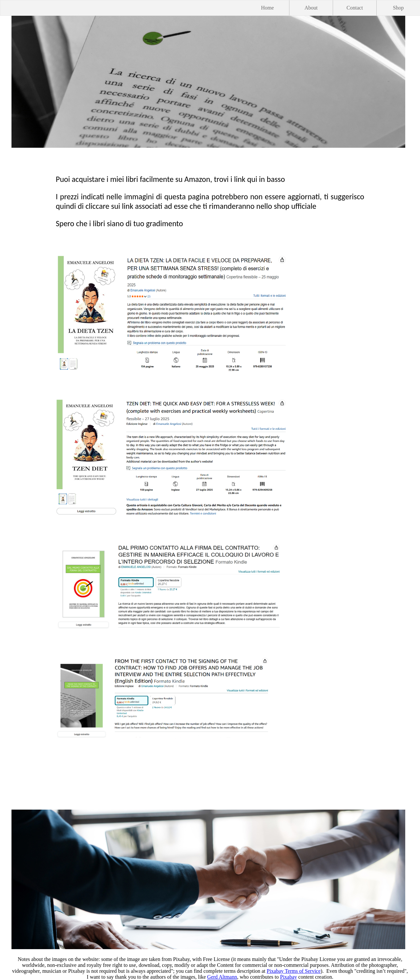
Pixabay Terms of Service (294, 971)
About (311, 8)
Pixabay (289, 977)
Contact (355, 8)
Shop (399, 8)
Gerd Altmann (222, 977)
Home (267, 8)
